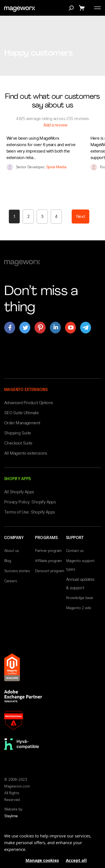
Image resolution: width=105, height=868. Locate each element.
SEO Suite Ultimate (21, 413)
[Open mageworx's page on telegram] (86, 328)
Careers (11, 581)
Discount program (49, 571)
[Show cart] (83, 8)
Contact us (75, 551)
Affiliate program (48, 561)
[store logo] (20, 9)
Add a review (55, 125)
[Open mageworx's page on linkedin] (55, 328)
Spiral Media (56, 167)
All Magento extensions (26, 453)
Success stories (17, 571)
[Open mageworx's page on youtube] (70, 328)
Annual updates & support (80, 584)
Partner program (48, 551)
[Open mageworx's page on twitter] (25, 328)
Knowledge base (80, 598)
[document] (53, 846)
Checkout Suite (18, 443)
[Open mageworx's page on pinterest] (40, 328)
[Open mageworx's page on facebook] (10, 328)
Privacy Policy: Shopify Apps (30, 502)
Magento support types (80, 565)
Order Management (22, 423)
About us (12, 551)
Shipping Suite (18, 433)
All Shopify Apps (19, 492)
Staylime (11, 816)
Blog (8, 561)
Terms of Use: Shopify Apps (30, 512)
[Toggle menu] (97, 8)
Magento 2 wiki (79, 608)
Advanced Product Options (29, 403)
